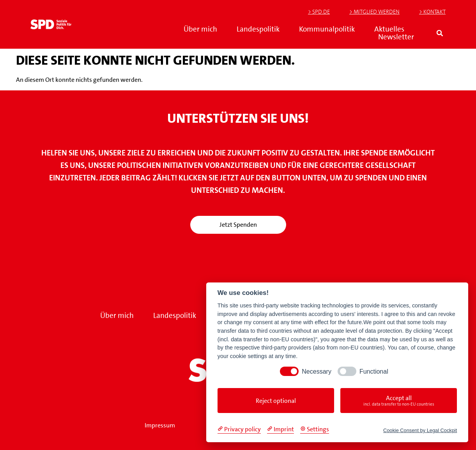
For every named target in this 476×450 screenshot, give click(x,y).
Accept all (399, 401)
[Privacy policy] (239, 429)
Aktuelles (389, 29)
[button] (440, 33)
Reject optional (276, 401)
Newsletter (396, 37)
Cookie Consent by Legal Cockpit (420, 430)
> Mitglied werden (374, 12)
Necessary (317, 371)
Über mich (200, 29)
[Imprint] (280, 429)
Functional (374, 371)
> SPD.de (319, 12)
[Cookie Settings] (315, 429)
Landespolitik (258, 29)
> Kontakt (432, 12)
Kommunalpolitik (327, 29)
